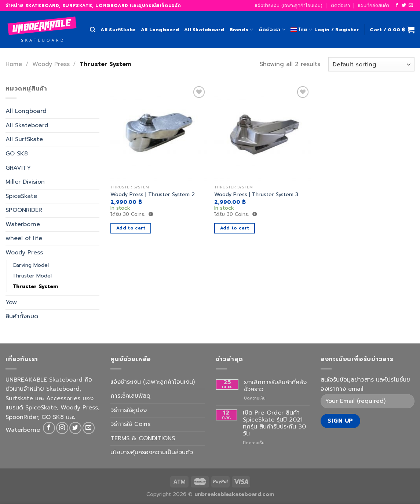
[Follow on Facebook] (397, 5)
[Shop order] (371, 64)
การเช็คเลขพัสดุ (130, 396)
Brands (242, 30)
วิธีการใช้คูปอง (129, 410)
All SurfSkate (118, 30)
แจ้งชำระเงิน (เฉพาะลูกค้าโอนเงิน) (289, 5)
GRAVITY (18, 168)
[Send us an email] (411, 5)
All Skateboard (204, 30)
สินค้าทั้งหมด (22, 317)
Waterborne (23, 224)
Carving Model (31, 265)
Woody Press (51, 64)
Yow (11, 302)
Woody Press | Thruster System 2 (153, 194)
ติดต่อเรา (340, 5)
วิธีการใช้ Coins (130, 424)
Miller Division (25, 182)
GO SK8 (17, 154)
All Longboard (160, 30)
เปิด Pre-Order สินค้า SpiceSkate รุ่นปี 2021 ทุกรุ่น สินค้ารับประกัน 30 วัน (274, 424)
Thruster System (35, 286)
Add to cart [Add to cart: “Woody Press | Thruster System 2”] (131, 228)
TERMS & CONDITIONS (143, 438)
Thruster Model (32, 276)
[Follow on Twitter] (404, 5)
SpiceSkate (21, 196)
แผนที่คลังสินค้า (374, 5)
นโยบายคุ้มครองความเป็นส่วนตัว (152, 452)
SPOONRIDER (24, 210)
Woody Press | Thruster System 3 (256, 194)
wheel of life (24, 239)
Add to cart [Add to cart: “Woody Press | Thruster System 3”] (235, 228)
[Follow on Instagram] (62, 428)
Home (14, 64)
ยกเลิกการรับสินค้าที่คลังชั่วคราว (275, 386)
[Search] (93, 30)
